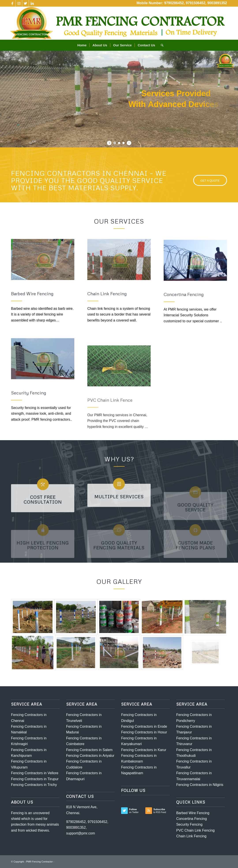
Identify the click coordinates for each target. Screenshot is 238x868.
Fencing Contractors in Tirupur (35, 779)
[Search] (161, 45)
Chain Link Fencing (191, 836)
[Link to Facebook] (12, 3)
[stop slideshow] (128, 143)
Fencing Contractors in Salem (89, 750)
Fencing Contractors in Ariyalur (90, 756)
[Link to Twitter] (25, 3)
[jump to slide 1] (115, 143)
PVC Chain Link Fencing (195, 830)
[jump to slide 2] (119, 143)
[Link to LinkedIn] (32, 3)
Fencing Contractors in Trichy (34, 785)
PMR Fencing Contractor (39, 862)
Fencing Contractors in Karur (144, 750)
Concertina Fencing (192, 819)
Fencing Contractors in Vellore (35, 773)
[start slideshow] (110, 143)
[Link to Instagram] (19, 3)
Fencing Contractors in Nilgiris (200, 785)
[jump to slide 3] (124, 143)
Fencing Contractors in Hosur (144, 732)
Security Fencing (189, 824)
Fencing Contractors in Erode (144, 726)
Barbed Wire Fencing (193, 813)
